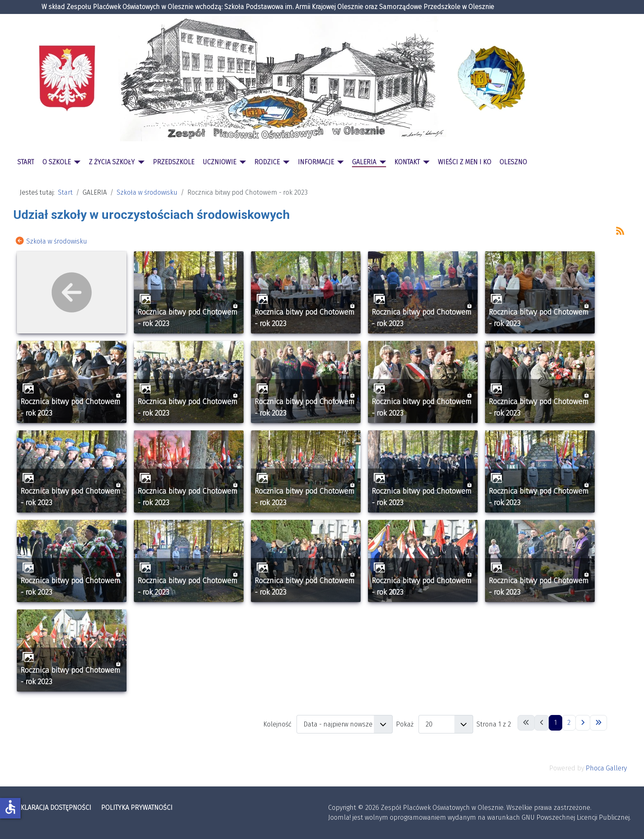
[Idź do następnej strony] (583, 723)
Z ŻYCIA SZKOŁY (112, 162)
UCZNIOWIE (219, 162)
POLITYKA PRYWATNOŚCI (137, 808)
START (26, 162)
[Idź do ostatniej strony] (598, 723)
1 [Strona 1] (555, 723)
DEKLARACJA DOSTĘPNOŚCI (52, 808)
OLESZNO (513, 162)
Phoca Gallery (606, 768)
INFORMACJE (316, 162)
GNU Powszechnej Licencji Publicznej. (576, 817)
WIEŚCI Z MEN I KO (465, 162)
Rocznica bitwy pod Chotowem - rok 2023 (187, 318)
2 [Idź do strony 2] (569, 723)
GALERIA (364, 162)
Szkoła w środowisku (57, 241)
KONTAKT (407, 162)
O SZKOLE (56, 162)
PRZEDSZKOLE (174, 162)
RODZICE (267, 162)
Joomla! (339, 817)
